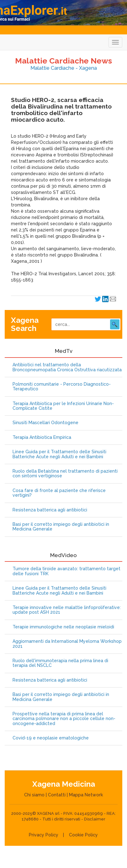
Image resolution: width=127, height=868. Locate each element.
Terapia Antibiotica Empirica (42, 437)
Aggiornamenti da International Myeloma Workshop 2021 (67, 644)
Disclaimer (95, 819)
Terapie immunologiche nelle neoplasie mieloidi (63, 627)
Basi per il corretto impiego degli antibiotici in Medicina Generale (61, 527)
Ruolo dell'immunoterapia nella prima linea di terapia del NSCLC (60, 663)
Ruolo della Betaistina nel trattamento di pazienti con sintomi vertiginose (65, 474)
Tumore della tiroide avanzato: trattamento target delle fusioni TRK (66, 571)
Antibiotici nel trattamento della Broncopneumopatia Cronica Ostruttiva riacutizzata (67, 367)
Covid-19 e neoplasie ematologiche (51, 738)
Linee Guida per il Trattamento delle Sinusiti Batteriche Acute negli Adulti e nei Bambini (59, 454)
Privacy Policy (44, 835)
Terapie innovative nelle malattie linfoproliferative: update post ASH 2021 (67, 610)
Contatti (57, 795)
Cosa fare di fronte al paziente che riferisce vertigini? (59, 493)
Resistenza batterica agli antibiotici (50, 510)
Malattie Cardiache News (64, 61)
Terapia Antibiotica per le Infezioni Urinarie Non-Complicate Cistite (63, 406)
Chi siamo (34, 795)
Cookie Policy (83, 835)
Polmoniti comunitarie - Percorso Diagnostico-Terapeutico (62, 387)
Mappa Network (86, 795)
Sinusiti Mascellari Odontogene (45, 423)
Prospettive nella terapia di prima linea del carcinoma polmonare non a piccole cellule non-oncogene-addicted (64, 719)
